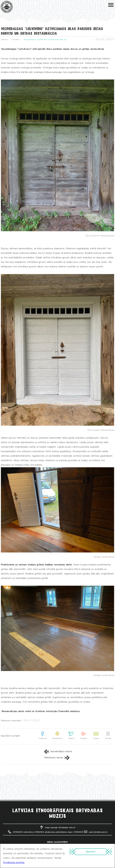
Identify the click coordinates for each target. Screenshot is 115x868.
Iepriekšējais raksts (58, 751)
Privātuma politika (14, 863)
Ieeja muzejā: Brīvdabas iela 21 (57, 828)
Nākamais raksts (57, 758)
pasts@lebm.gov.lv (95, 832)
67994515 (78, 832)
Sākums (4, 40)
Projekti (16, 40)
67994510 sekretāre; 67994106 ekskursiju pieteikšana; (37, 832)
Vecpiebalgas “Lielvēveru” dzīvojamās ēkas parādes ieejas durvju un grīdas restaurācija (46, 40)
